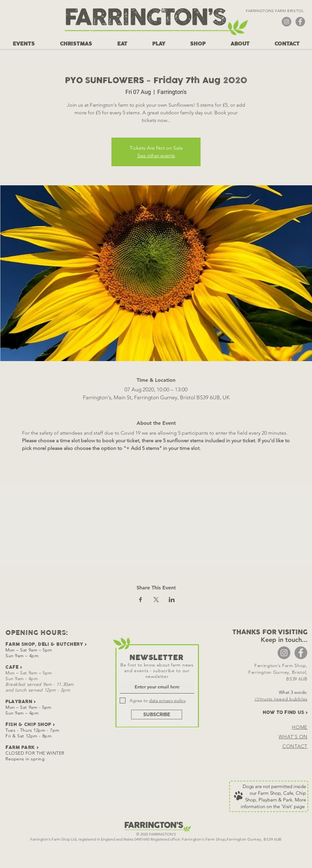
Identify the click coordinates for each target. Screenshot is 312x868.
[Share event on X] (156, 600)
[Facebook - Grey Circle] (300, 22)
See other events (156, 156)
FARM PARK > (22, 747)
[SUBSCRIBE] (157, 715)
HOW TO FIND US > (285, 712)
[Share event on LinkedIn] (172, 600)
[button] (24, 44)
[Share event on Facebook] (141, 600)
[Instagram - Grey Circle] (287, 22)
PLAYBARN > (21, 702)
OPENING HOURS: (37, 633)
